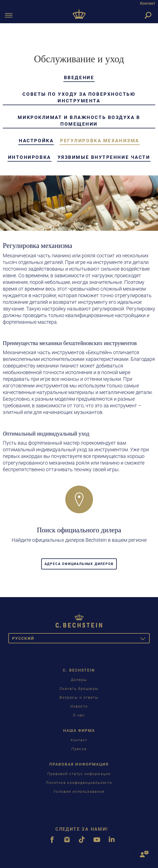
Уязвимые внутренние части (104, 157)
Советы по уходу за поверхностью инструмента (79, 97)
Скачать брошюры (79, 689)
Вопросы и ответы (79, 697)
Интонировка (29, 157)
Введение (79, 77)
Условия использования (79, 791)
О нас (79, 715)
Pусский (81, 639)
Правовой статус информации (79, 774)
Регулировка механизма (100, 141)
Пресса (79, 749)
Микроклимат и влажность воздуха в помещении (79, 121)
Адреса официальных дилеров (79, 564)
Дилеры (79, 680)
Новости (79, 706)
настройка (36, 141)
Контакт (148, 3)
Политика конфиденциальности (79, 783)
